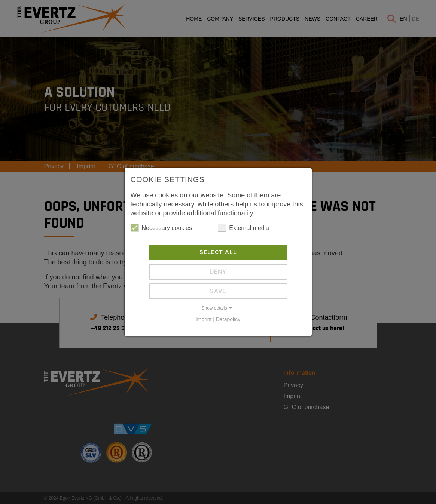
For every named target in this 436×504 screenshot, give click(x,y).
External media (243, 228)
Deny (218, 272)
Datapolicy (228, 319)
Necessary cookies (161, 228)
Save (218, 291)
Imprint (204, 319)
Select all (218, 252)
